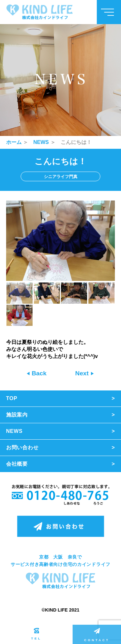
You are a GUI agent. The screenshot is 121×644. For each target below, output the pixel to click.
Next (83, 373)
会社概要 (17, 464)
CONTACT (97, 635)
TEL (36, 634)
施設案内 (17, 415)
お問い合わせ (22, 447)
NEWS (41, 142)
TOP (12, 398)
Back (38, 373)
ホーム (14, 142)
